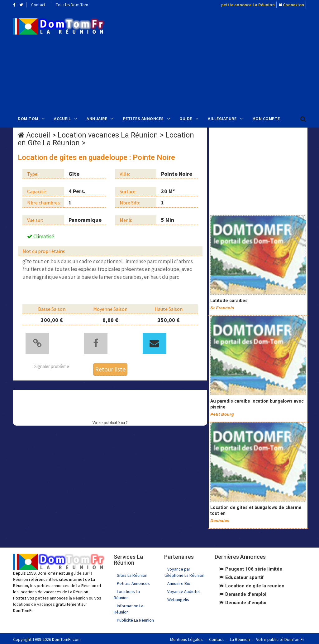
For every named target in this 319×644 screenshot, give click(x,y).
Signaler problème (52, 365)
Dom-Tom (28, 119)
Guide (186, 119)
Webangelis (178, 598)
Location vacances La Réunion (108, 135)
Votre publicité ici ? (110, 421)
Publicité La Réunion (135, 618)
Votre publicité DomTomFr (280, 638)
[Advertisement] (216, 59)
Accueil (62, 119)
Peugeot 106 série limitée (254, 567)
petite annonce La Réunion (248, 5)
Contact (38, 5)
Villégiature (222, 119)
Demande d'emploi (246, 593)
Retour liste (110, 368)
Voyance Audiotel (183, 590)
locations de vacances (34, 603)
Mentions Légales (186, 638)
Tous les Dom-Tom (72, 5)
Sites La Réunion (132, 574)
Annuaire (97, 119)
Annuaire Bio (179, 582)
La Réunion (240, 638)
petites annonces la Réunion (62, 596)
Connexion (293, 5)
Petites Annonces (143, 119)
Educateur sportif (245, 576)
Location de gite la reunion (255, 584)
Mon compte (266, 119)
